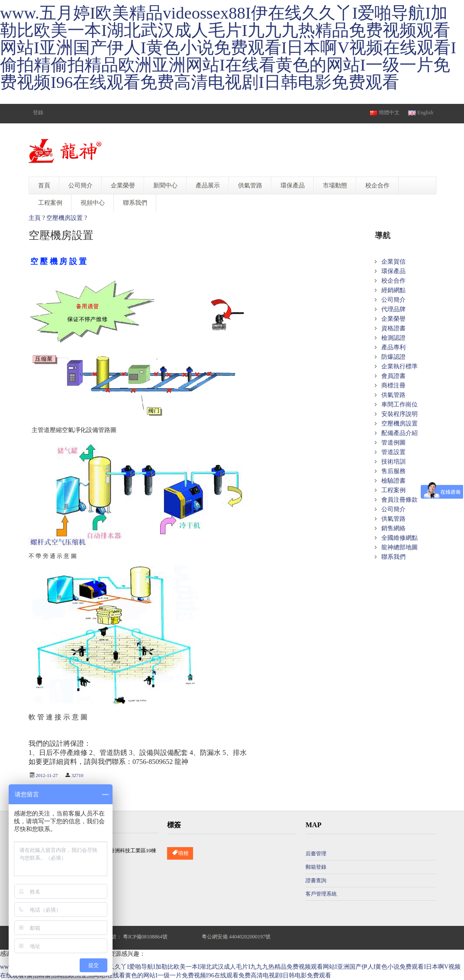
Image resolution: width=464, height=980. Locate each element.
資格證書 (393, 328)
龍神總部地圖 (400, 547)
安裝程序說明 (400, 414)
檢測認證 (393, 338)
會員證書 (393, 376)
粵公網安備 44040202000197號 (236, 937)
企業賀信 (393, 262)
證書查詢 (316, 880)
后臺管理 (316, 854)
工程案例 (393, 490)
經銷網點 (393, 290)
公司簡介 (393, 300)
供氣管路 (393, 395)
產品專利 (393, 347)
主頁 (35, 218)
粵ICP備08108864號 (145, 937)
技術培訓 (393, 462)
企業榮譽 (393, 319)
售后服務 (393, 471)
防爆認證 (393, 357)
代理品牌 (393, 309)
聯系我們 (393, 557)
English (421, 113)
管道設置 (393, 452)
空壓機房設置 (64, 218)
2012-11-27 (47, 775)
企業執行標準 (400, 366)
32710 (77, 775)
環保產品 (393, 271)
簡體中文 (385, 113)
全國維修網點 (400, 538)
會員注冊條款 (400, 500)
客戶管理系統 (321, 894)
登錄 (38, 113)
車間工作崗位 (400, 405)
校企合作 (393, 281)
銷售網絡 (393, 528)
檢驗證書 (393, 481)
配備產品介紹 (400, 433)
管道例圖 (393, 443)
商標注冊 (393, 385)
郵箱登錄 (316, 867)
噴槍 (180, 853)
